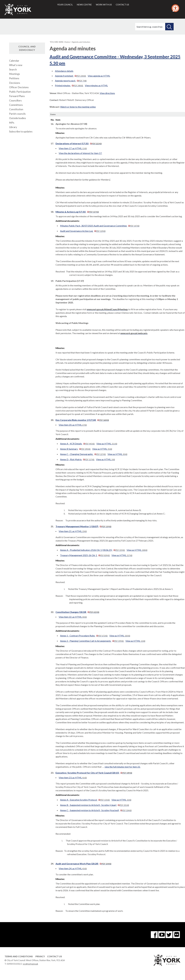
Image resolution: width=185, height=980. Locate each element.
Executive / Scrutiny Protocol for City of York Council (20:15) (94, 773)
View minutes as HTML (96, 85)
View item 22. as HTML (73, 617)
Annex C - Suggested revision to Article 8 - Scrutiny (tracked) (96, 810)
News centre (84, 5)
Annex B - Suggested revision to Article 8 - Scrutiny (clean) (94, 805)
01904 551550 (13, 964)
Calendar (14, 61)
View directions (107, 93)
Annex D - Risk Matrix (77, 459)
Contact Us (55, 956)
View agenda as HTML (99, 76)
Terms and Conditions (19, 956)
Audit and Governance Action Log (83, 231)
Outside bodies (18, 118)
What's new (16, 65)
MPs (12, 123)
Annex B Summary (75, 449)
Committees (16, 105)
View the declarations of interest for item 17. (80, 153)
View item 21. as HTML (73, 531)
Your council (65, 5)
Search (13, 69)
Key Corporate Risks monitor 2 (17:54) (82, 420)
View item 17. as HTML (73, 148)
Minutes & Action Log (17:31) (77, 212)
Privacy (40, 956)
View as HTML (107, 444)
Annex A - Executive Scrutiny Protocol (85, 800)
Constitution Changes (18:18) (77, 612)
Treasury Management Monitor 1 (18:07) (83, 526)
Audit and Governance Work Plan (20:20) (83, 864)
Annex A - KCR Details (77, 444)
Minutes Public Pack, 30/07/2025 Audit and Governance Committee (100, 226)
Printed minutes (69, 85)
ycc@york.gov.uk (30, 964)
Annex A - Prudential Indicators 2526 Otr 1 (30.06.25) (93, 550)
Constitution (16, 109)
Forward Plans (17, 96)
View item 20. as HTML (73, 425)
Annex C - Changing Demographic (83, 454)
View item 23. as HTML (73, 778)
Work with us (104, 5)
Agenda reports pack (71, 81)
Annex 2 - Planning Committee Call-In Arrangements (92, 641)
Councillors (15, 100)
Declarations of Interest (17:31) (79, 143)
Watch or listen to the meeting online (78, 107)
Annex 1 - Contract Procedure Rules (84, 636)
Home (67, 42)
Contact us (122, 5)
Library (13, 127)
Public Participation (20, 92)
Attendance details (64, 71)
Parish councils (17, 114)
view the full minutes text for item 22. (122, 767)
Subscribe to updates (21, 131)
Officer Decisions (19, 87)
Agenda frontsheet (71, 76)
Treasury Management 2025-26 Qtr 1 (85, 555)
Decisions (15, 83)
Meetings (15, 74)
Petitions (14, 78)
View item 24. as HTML (73, 868)
